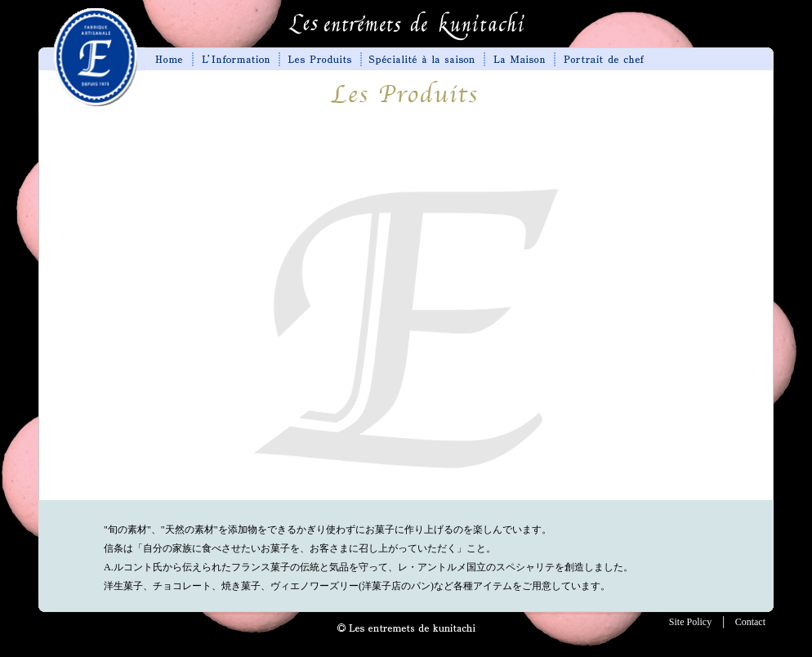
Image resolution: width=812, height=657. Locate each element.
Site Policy (690, 622)
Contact (750, 622)
